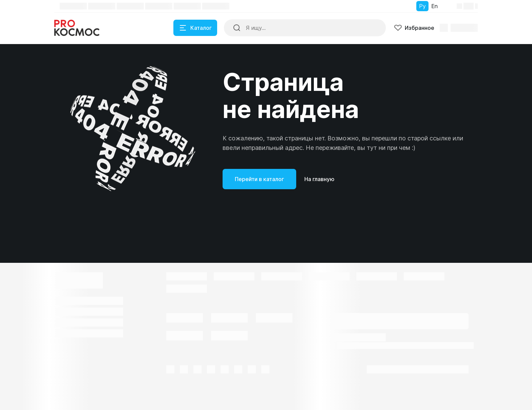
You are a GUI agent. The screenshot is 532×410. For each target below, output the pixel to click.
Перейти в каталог (259, 179)
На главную (319, 179)
